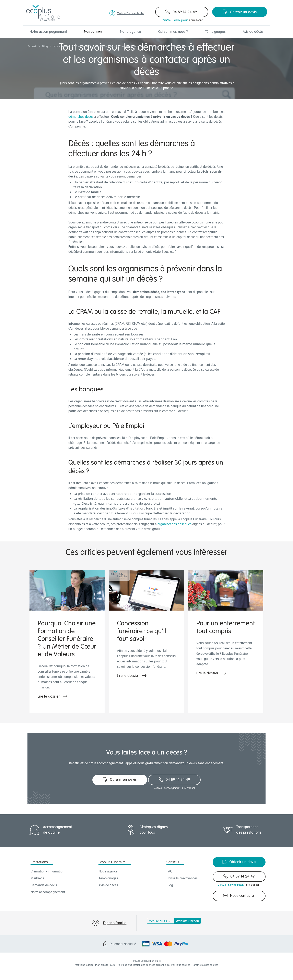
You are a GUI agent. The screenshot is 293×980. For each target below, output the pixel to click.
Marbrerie (37, 878)
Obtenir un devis (240, 12)
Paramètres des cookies (205, 965)
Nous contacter (239, 896)
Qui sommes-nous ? (173, 32)
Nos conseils (93, 32)
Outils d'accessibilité (127, 13)
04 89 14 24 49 (181, 12)
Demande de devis (44, 885)
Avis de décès (253, 32)
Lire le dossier (52, 697)
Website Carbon (187, 921)
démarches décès (81, 117)
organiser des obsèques (174, 524)
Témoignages (215, 32)
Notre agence (131, 32)
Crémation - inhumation (47, 871)
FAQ (169, 871)
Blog (170, 885)
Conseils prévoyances (182, 878)
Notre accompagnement (48, 32)
